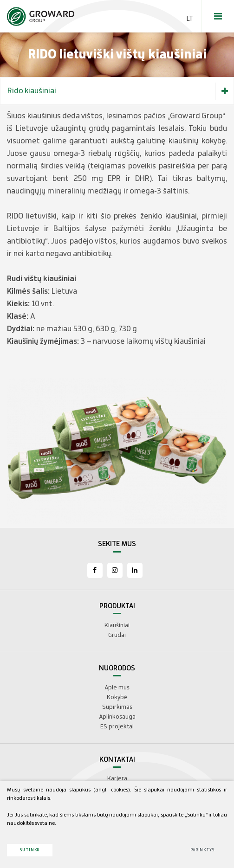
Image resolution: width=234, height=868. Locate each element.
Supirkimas (117, 707)
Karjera (117, 778)
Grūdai (117, 635)
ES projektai (117, 727)
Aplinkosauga (117, 717)
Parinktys (202, 850)
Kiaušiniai (117, 625)
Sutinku (30, 850)
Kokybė (117, 697)
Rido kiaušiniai (120, 91)
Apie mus (117, 688)
